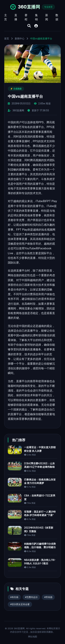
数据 (57, 17)
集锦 (36, 17)
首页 (7, 39)
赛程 (26, 17)
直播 (16, 17)
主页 (6, 17)
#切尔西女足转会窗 (20, 604)
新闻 (47, 17)
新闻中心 (20, 39)
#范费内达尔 (31, 597)
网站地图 (33, 637)
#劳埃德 (48, 597)
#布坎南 (14, 597)
